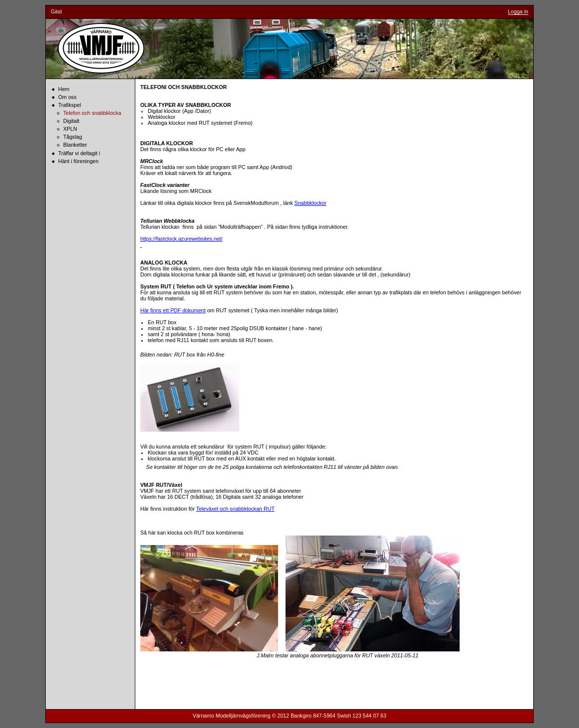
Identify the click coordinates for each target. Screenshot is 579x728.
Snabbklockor (311, 203)
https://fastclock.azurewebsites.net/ (181, 239)
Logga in (518, 11)
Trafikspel (70, 105)
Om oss (67, 97)
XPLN (70, 129)
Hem (64, 89)
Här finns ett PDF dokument (173, 310)
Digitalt (71, 121)
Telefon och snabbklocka (92, 113)
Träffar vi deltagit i (79, 153)
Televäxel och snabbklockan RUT (235, 509)
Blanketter (75, 145)
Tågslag (73, 137)
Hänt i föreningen (78, 161)
